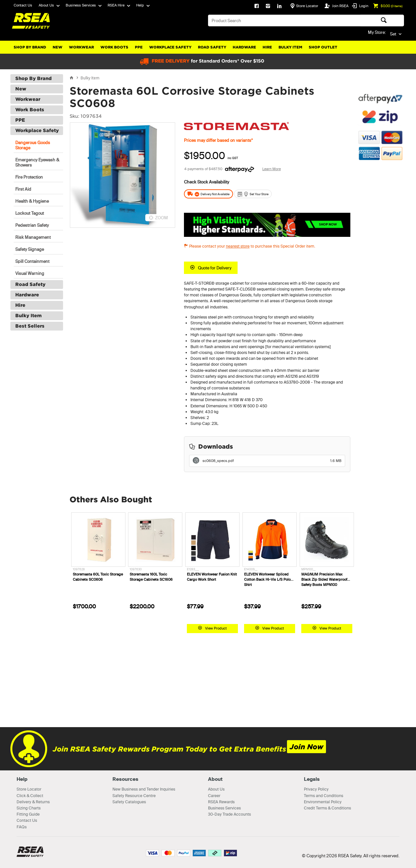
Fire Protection (29, 177)
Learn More (272, 169)
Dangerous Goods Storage (33, 145)
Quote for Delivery (215, 268)
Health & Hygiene (32, 201)
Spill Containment (32, 261)
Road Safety (212, 47)
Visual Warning (30, 273)
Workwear (81, 47)
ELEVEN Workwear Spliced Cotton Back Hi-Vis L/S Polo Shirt (267, 579)
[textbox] (285, 20)
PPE (139, 47)
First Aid (23, 189)
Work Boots (114, 47)
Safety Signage (30, 249)
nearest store (238, 246)
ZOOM (162, 218)
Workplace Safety (170, 47)
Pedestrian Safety (32, 225)
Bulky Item (290, 47)
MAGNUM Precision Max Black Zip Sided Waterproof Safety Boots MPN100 (324, 579)
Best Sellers (30, 326)
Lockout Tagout (30, 213)
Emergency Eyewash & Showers (37, 162)
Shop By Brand (30, 47)
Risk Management (33, 237)
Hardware (244, 47)
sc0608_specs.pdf (272, 461)
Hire (267, 47)
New (58, 47)
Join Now (306, 747)
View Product (216, 628)
